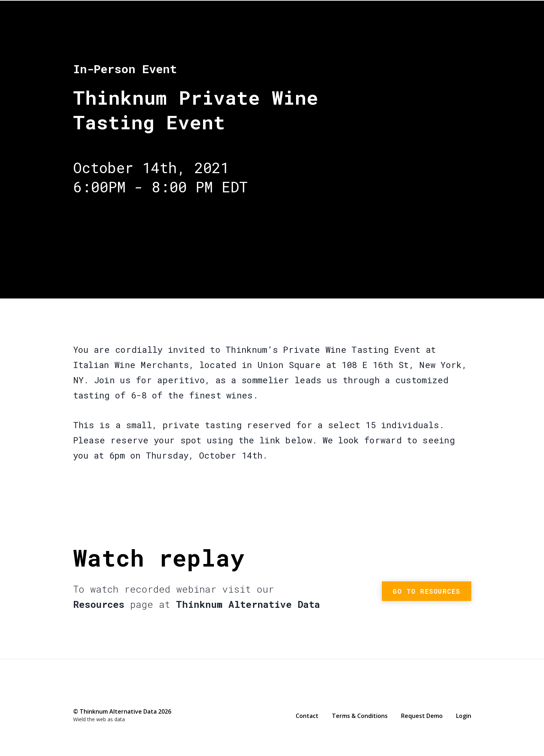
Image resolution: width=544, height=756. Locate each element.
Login (464, 716)
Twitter (92, 695)
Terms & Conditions (360, 716)
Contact (307, 716)
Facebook (77, 696)
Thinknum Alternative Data (433, 32)
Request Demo (422, 716)
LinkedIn (106, 696)
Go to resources (427, 591)
